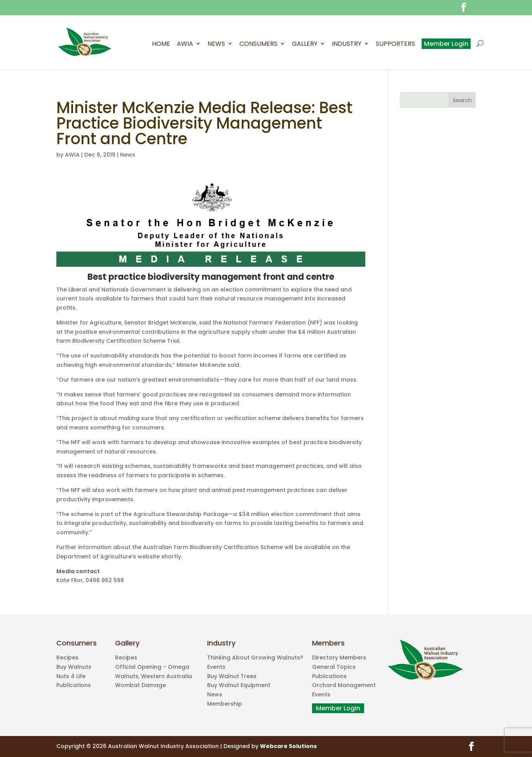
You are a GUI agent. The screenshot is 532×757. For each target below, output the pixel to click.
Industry (347, 45)
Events (216, 667)
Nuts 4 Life (71, 676)
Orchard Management (344, 685)
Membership (225, 704)
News (216, 45)
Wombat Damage (140, 685)
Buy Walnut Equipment (239, 685)
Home (161, 45)
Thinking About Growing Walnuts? (255, 658)
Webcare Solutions (288, 746)
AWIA (185, 45)
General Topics (334, 667)
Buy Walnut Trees (232, 676)
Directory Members (339, 658)
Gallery (305, 45)
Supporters (395, 45)
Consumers (258, 45)
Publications (74, 685)
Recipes (67, 658)
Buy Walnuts (74, 667)
